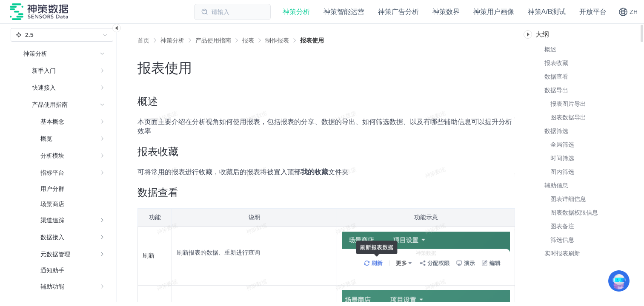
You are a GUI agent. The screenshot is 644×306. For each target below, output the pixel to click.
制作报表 (277, 40)
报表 (248, 40)
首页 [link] (143, 40)
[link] (172, 40)
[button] (628, 12)
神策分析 (172, 40)
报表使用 (312, 40)
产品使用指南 (213, 40)
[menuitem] (64, 71)
